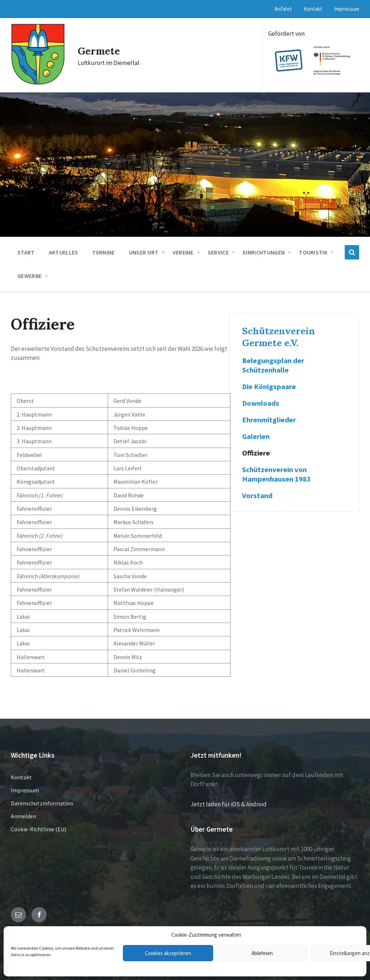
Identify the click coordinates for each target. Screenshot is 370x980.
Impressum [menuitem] (347, 9)
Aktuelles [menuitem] (64, 252)
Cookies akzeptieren (168, 953)
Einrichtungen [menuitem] (264, 252)
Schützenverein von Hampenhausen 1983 (276, 474)
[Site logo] (38, 83)
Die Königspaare (269, 387)
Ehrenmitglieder (269, 420)
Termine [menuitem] (103, 252)
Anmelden (23, 816)
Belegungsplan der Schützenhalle (273, 365)
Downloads (261, 403)
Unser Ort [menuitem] (144, 252)
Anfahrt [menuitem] (283, 9)
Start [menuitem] (26, 252)
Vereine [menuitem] (183, 252)
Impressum (25, 790)
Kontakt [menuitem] (313, 9)
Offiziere (256, 453)
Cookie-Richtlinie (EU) (38, 829)
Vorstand (257, 496)
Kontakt (21, 777)
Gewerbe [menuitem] (29, 276)
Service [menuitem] (218, 252)
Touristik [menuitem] (313, 252)
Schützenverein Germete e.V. (279, 337)
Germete (101, 51)
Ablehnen (262, 953)
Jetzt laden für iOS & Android (229, 804)
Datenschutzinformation (42, 803)
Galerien (256, 436)
